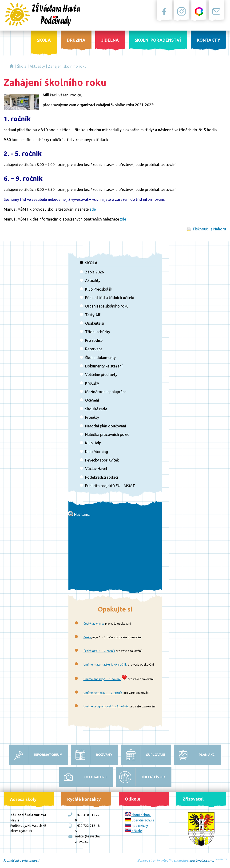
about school (138, 815)
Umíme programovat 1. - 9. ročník (106, 706)
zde (93, 209)
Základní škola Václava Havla (12, 66)
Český (87, 637)
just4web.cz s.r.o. (202, 860)
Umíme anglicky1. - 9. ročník (102, 679)
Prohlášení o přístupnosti (21, 860)
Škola (22, 66)
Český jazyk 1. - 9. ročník (99, 651)
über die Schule (140, 820)
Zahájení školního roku (67, 66)
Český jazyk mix (94, 624)
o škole (134, 831)
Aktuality (37, 66)
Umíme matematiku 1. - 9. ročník (105, 665)
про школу (137, 826)
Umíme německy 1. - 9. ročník (103, 693)
